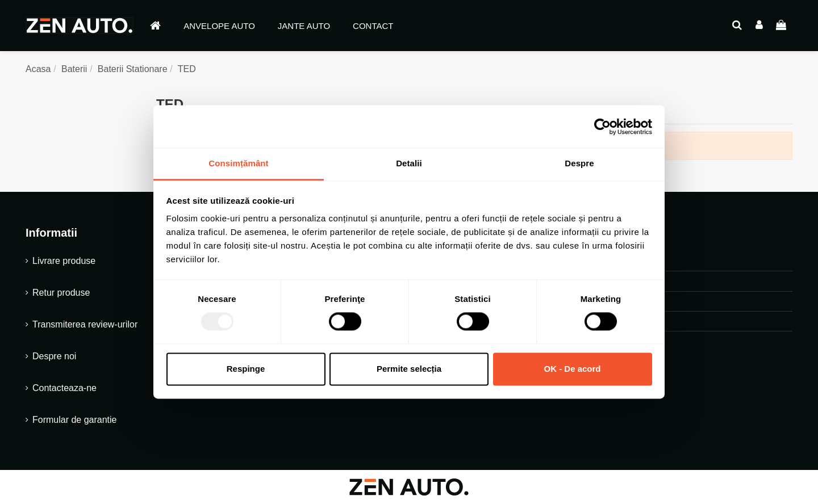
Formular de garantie (75, 420)
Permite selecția (409, 369)
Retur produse (61, 293)
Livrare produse (64, 261)
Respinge (246, 369)
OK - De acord (572, 369)
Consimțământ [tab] (238, 163)
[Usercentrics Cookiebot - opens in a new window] (602, 127)
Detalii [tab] (409, 163)
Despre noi (54, 356)
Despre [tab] (579, 163)
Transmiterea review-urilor (85, 324)
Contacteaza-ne (64, 388)
